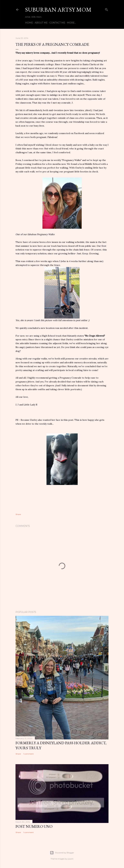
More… (72, 23)
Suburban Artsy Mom (58, 10)
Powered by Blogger (62, 853)
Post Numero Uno (34, 826)
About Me (41, 23)
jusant (71, 859)
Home (29, 23)
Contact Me (57, 23)
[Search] (107, 9)
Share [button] (18, 514)
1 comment (28, 754)
